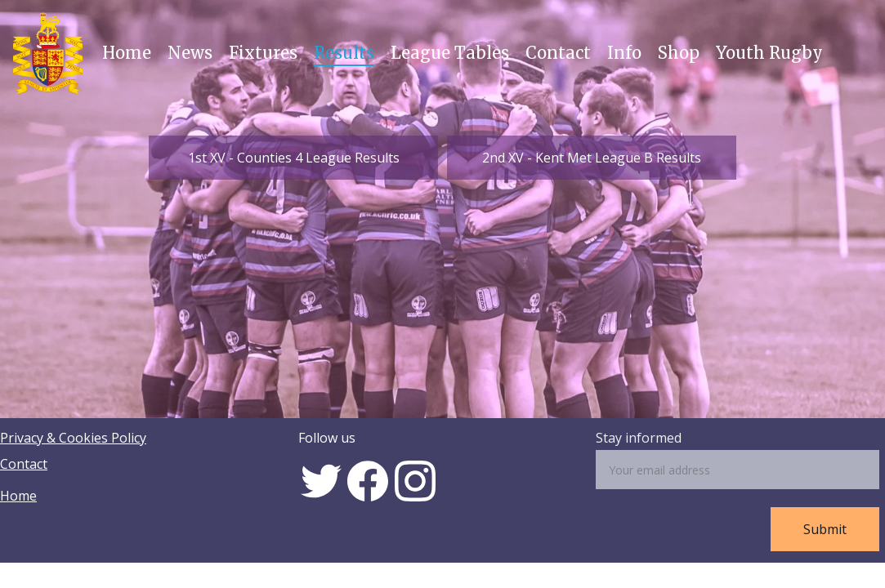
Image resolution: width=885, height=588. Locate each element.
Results (344, 53)
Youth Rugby (769, 53)
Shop (679, 53)
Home (127, 53)
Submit (825, 529)
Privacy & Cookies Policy (73, 438)
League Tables (450, 53)
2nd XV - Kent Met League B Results (592, 158)
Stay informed (639, 438)
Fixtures (263, 53)
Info (624, 53)
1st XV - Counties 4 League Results (294, 158)
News (190, 53)
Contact (558, 53)
